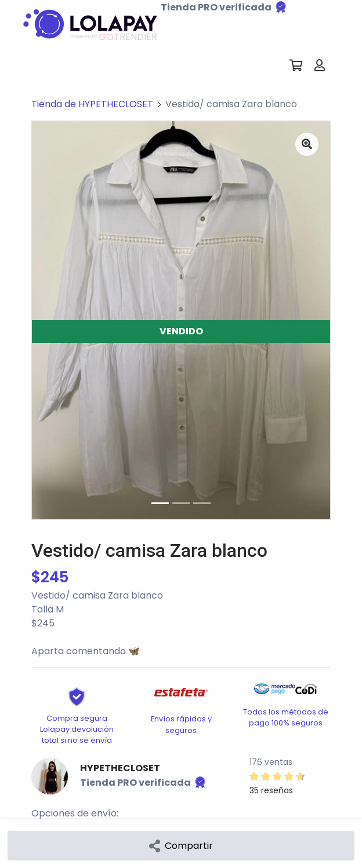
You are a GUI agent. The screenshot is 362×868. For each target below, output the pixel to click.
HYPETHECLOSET (120, 768)
